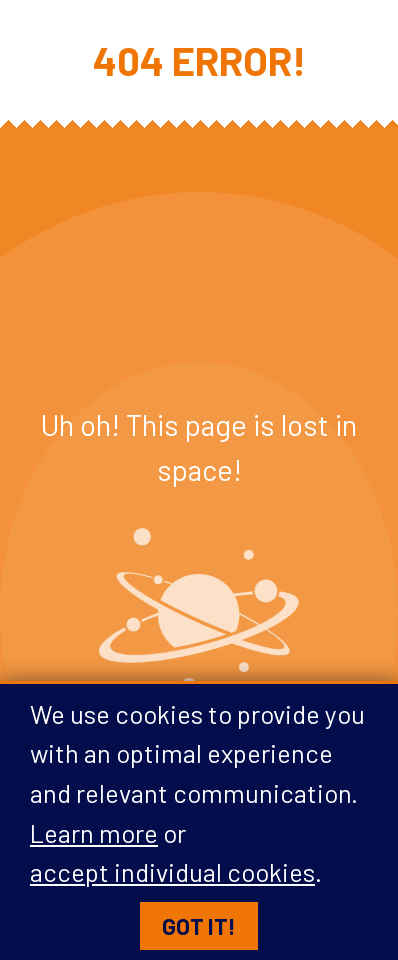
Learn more (94, 832)
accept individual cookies (172, 872)
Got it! (199, 927)
